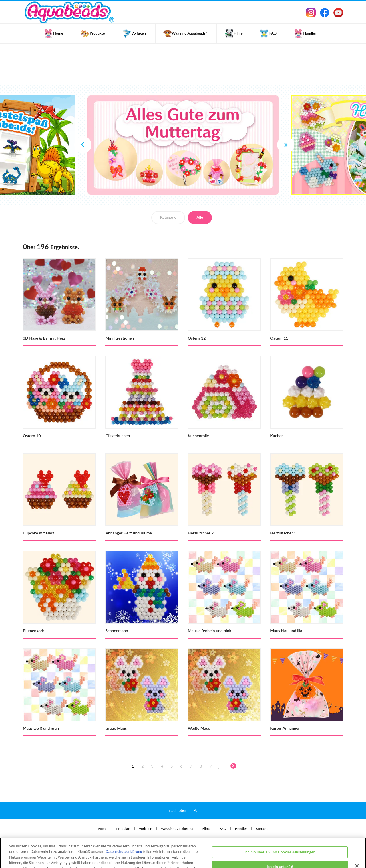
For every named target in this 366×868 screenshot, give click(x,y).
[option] (183, 145)
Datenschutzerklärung (124, 831)
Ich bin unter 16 (280, 847)
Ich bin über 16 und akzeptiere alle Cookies (280, 861)
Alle (200, 217)
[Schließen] (357, 846)
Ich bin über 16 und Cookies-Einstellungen (280, 832)
